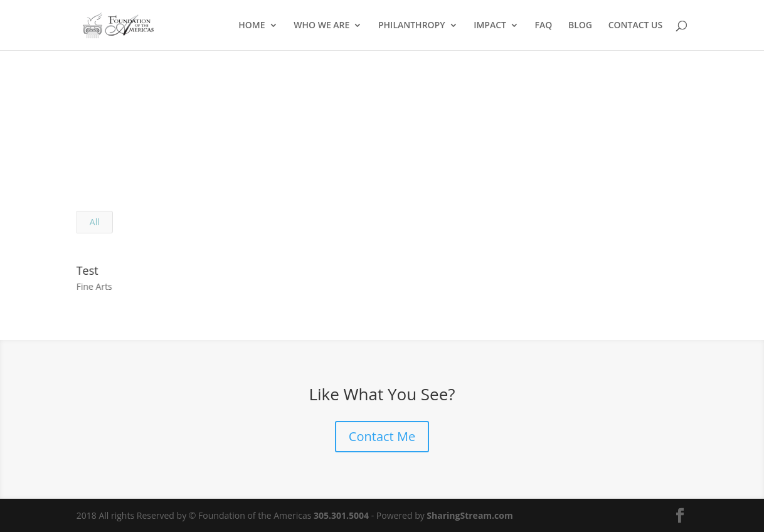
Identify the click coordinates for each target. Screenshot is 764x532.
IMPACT (490, 26)
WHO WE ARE (321, 26)
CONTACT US (636, 26)
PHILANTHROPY (412, 26)
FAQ (544, 26)
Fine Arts (94, 286)
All (95, 222)
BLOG (580, 26)
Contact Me (382, 436)
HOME (252, 26)
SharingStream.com (470, 515)
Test (87, 270)
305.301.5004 (341, 515)
